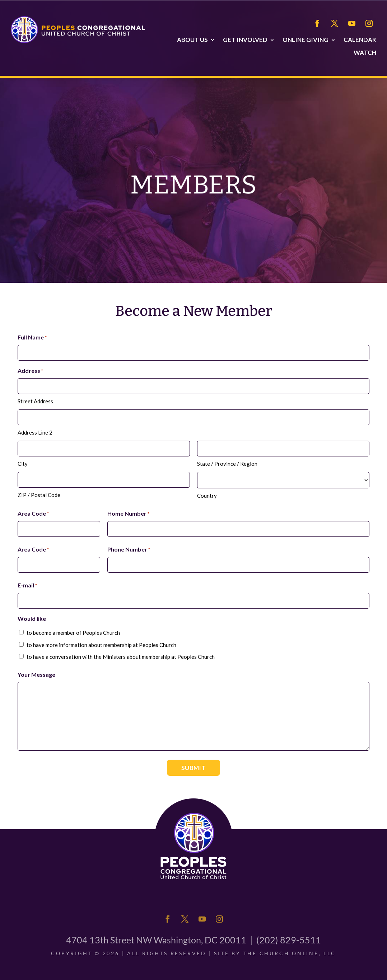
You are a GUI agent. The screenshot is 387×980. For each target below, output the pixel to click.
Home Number (128, 514)
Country (207, 496)
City (23, 464)
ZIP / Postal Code (39, 495)
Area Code (33, 514)
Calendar (360, 40)
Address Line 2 (35, 432)
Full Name (32, 338)
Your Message (36, 674)
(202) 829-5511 (289, 940)
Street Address (35, 401)
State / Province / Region (227, 464)
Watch (365, 53)
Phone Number (129, 550)
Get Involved (245, 40)
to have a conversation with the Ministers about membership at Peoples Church (121, 657)
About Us (192, 40)
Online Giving (306, 40)
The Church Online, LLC (290, 953)
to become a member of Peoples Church (73, 633)
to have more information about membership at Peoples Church (101, 645)
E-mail (27, 586)
